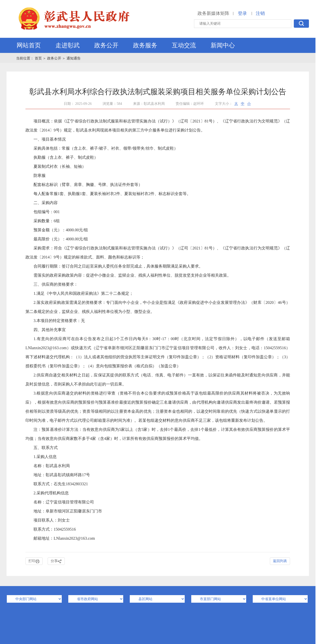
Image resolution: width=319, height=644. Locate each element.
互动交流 (184, 45)
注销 (260, 13)
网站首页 (29, 45)
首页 (39, 58)
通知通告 (74, 58)
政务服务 (145, 45)
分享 (56, 561)
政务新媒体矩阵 (213, 13)
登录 (242, 13)
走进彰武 (68, 45)
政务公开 (106, 45)
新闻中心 (223, 45)
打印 (34, 561)
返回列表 (280, 561)
